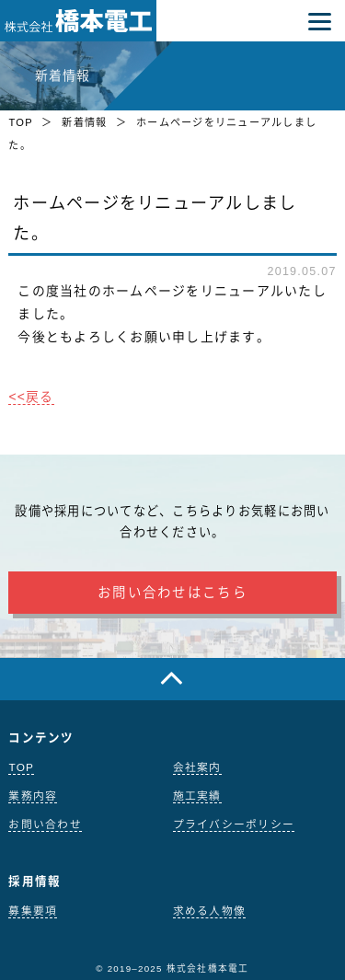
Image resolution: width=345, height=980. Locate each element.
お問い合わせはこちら (172, 593)
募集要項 (33, 911)
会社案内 (197, 767)
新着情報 (84, 122)
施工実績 (197, 796)
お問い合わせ (45, 824)
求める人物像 (210, 911)
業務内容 (33, 796)
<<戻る (31, 397)
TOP (20, 122)
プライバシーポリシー (234, 824)
